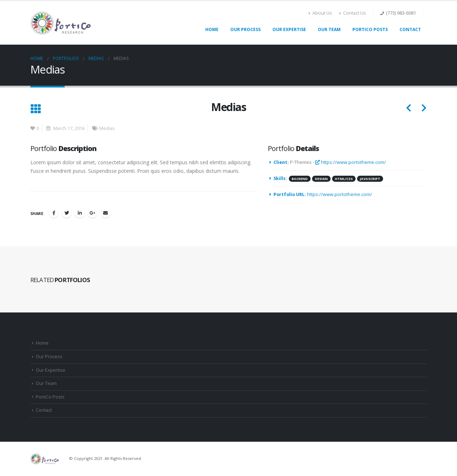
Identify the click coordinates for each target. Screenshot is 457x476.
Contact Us (353, 13)
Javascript (370, 179)
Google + (92, 213)
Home (212, 29)
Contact (410, 29)
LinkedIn (80, 213)
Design (321, 179)
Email (105, 213)
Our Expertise (289, 29)
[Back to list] (36, 109)
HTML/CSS (344, 179)
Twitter (67, 213)
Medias (107, 128)
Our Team (329, 29)
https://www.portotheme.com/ (351, 162)
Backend (300, 179)
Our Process (245, 29)
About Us (320, 13)
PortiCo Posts (370, 29)
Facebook (54, 213)
